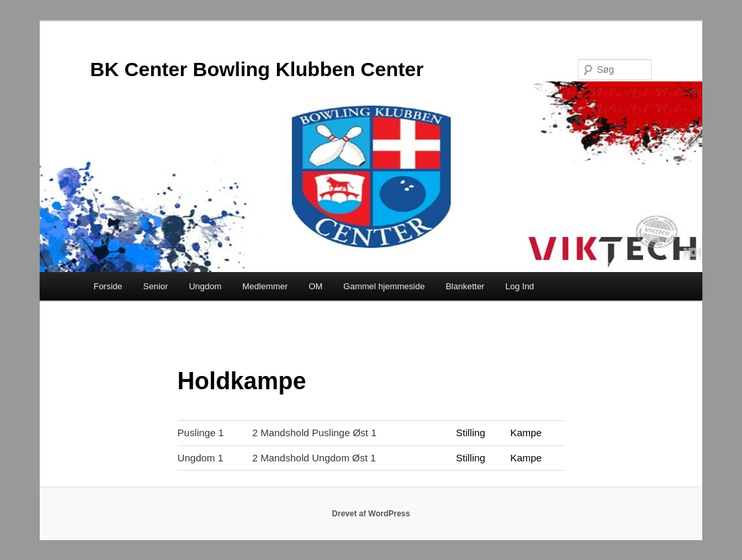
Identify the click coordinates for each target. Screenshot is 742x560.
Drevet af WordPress (371, 514)
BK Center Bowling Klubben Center (257, 69)
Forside (108, 286)
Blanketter (465, 286)
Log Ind (520, 286)
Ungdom (205, 286)
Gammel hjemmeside (384, 286)
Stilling (470, 433)
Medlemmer (265, 286)
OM (316, 286)
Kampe (526, 433)
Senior (156, 286)
